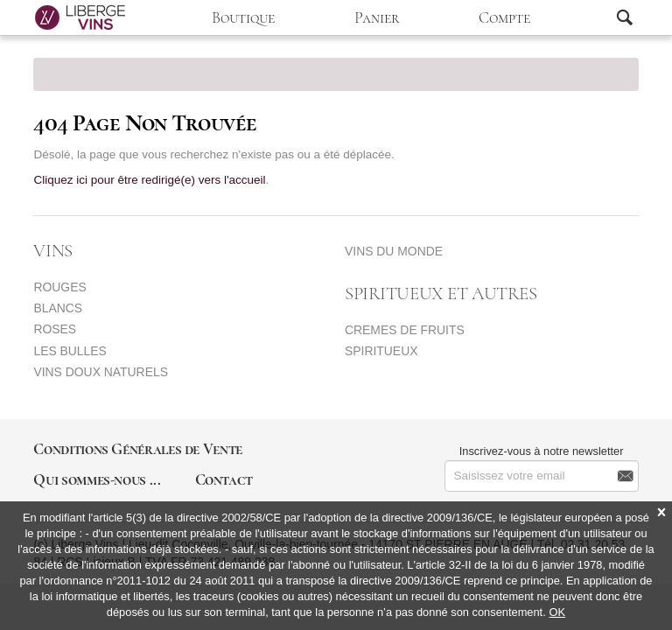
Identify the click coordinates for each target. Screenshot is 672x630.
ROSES (55, 329)
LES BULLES (70, 351)
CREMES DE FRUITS (405, 330)
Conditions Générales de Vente (138, 449)
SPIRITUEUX (381, 351)
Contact (224, 479)
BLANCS (58, 308)
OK (558, 612)
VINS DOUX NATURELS (101, 372)
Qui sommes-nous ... (97, 479)
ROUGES (59, 287)
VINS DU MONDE (394, 251)
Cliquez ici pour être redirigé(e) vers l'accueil (149, 180)
